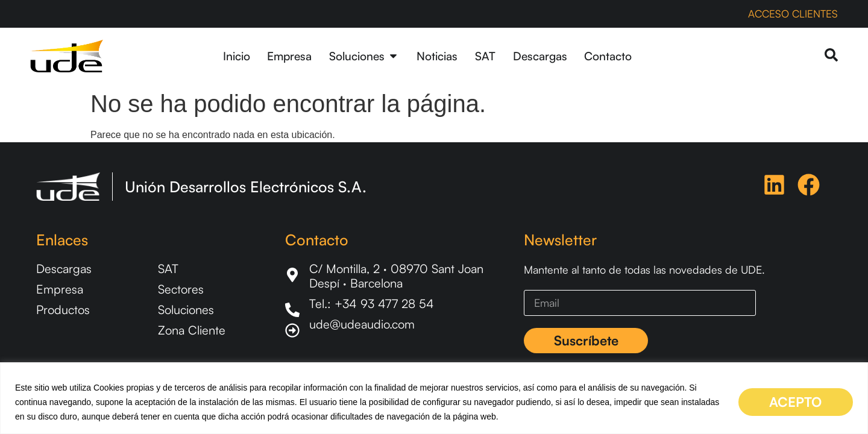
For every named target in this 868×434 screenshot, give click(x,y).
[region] (434, 398)
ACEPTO (795, 402)
